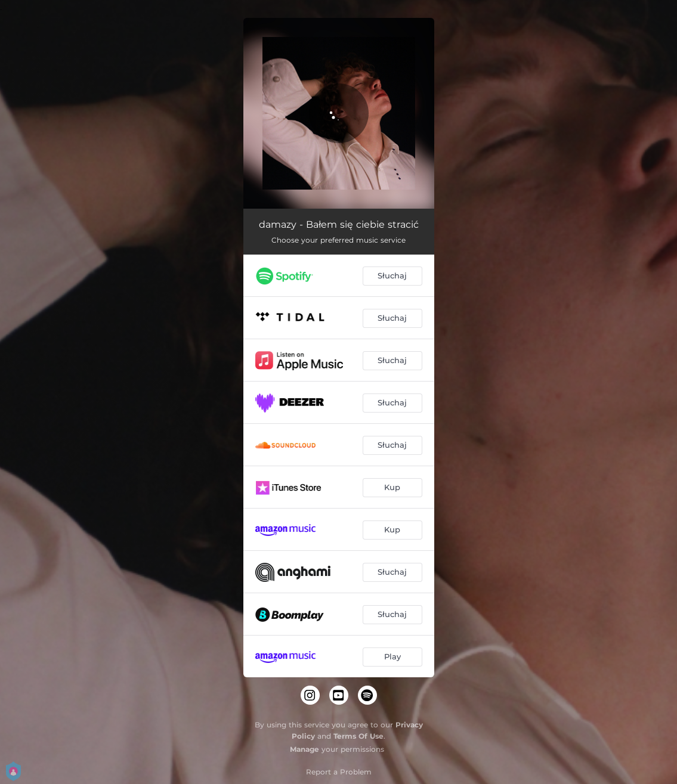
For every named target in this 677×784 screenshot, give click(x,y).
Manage (305, 749)
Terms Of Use (358, 736)
